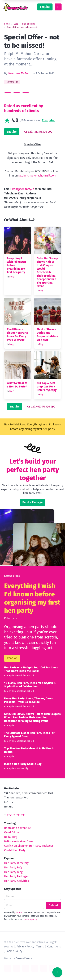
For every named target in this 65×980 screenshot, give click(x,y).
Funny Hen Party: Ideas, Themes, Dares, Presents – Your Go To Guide (29, 700)
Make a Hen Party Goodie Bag (23, 764)
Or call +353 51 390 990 (38, 132)
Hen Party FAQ (13, 867)
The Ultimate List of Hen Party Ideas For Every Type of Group (17, 334)
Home (7, 24)
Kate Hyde (11, 618)
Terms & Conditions (48, 946)
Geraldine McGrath (20, 73)
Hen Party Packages (16, 876)
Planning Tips (29, 24)
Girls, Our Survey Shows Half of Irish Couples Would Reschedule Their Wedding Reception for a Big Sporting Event (47, 272)
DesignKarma (24, 958)
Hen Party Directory (16, 863)
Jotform (19, 912)
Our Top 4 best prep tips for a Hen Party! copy (47, 387)
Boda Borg (11, 837)
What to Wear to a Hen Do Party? (17, 385)
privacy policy (31, 919)
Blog (16, 24)
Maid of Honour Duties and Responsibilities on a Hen (47, 334)
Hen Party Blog (13, 872)
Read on (12, 658)
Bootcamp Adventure (18, 828)
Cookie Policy (14, 951)
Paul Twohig (22, 769)
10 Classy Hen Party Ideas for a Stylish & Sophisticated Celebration (30, 685)
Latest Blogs (12, 576)
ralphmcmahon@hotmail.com (37, 176)
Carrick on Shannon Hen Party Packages (29, 846)
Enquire (45, 7)
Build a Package (32, 502)
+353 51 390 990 (16, 815)
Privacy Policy (25, 946)
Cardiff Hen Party (15, 850)
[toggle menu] (58, 7)
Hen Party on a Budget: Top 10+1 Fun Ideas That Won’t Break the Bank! (31, 669)
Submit (53, 905)
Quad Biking (12, 832)
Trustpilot (48, 120)
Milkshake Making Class (19, 841)
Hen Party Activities (16, 881)
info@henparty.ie (23, 189)
